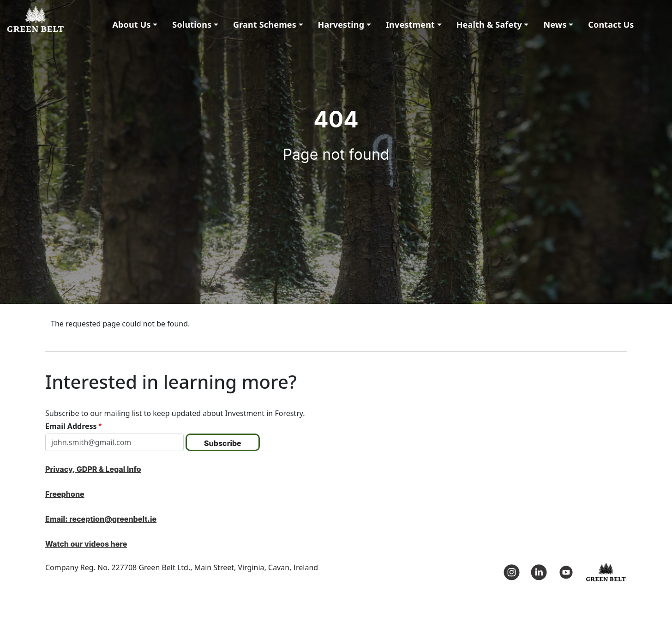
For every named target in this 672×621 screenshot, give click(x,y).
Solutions (192, 24)
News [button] (555, 24)
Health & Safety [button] (489, 24)
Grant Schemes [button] (265, 24)
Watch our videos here (86, 544)
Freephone (65, 494)
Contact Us (611, 24)
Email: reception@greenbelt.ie (101, 519)
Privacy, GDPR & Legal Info (93, 469)
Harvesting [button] (341, 24)
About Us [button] (131, 24)
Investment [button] (410, 24)
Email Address (71, 426)
